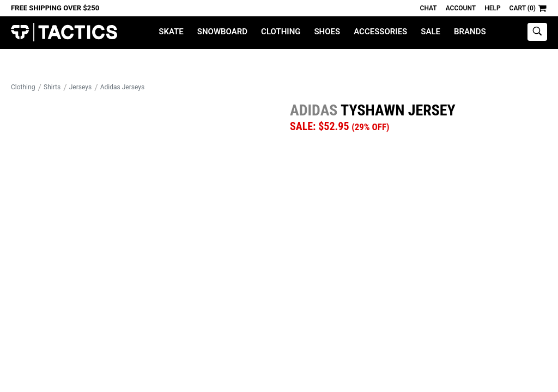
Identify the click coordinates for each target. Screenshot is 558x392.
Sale (430, 32)
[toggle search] (537, 32)
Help (492, 8)
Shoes (327, 32)
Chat (429, 8)
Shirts (52, 87)
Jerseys (80, 87)
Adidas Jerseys (122, 87)
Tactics (64, 32)
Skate (171, 32)
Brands (470, 32)
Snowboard (222, 32)
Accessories (380, 32)
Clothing (281, 32)
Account (461, 8)
